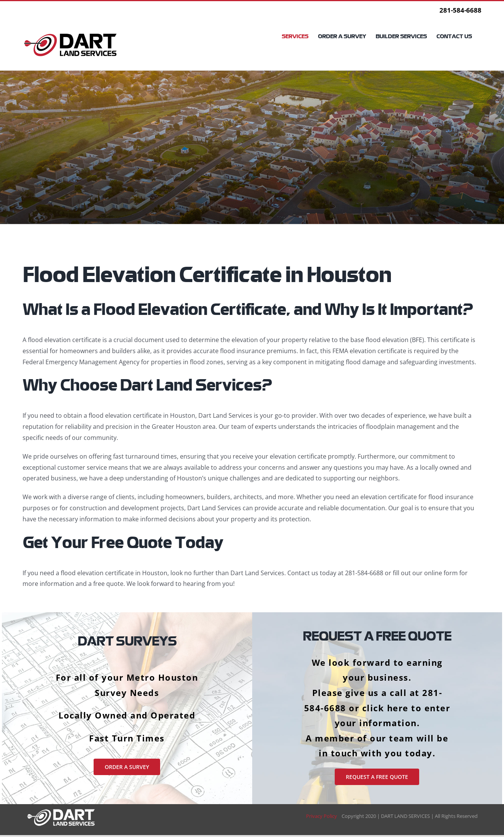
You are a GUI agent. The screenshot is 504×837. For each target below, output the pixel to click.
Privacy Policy (324, 816)
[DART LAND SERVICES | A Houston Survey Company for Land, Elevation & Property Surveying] (61, 811)
